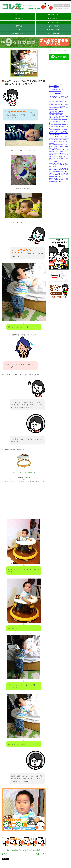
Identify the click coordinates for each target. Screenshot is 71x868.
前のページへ (7, 854)
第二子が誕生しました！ (56, 161)
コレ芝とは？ (18, 22)
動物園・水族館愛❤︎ (53, 33)
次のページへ (41, 854)
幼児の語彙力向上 (53, 19)
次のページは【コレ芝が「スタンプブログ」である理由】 (24, 850)
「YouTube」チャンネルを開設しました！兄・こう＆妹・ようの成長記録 (59, 98)
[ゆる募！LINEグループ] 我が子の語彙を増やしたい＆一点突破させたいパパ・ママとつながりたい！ (59, 151)
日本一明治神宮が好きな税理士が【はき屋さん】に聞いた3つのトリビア (59, 121)
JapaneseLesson (18, 19)
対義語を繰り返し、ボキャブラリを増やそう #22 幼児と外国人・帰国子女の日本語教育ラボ (59, 180)
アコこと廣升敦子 (54, 88)
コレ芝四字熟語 (18, 26)
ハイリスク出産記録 (53, 26)
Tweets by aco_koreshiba (56, 94)
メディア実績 (18, 30)
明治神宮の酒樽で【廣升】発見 (57, 111)
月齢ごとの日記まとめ (53, 22)
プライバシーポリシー (55, 91)
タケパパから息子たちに (18, 33)
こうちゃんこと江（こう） (56, 89)
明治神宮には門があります (56, 113)
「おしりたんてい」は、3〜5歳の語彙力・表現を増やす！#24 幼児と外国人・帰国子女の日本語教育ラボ (59, 170)
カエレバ (27, 477)
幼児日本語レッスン (53, 15)
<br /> (59, 72)
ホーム (18, 15)
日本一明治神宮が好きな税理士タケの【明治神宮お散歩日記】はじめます (59, 126)
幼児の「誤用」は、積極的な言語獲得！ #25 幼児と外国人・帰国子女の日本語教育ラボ (59, 165)
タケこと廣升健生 (54, 86)
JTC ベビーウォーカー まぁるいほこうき (24, 472)
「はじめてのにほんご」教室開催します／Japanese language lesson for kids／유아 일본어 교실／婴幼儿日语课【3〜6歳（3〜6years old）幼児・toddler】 (59, 140)
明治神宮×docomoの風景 (56, 115)
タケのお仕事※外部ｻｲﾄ (53, 30)
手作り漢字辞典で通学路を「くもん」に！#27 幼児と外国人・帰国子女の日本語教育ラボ (59, 146)
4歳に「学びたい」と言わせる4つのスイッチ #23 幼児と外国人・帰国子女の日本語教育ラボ (59, 175)
